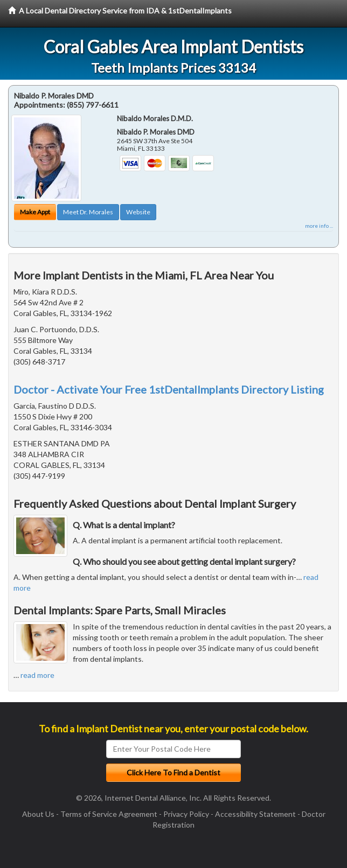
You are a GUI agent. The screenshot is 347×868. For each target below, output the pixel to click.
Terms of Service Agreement (109, 814)
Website (138, 212)
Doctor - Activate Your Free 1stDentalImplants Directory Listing (169, 389)
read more (37, 675)
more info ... (319, 226)
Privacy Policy (186, 814)
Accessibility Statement (255, 814)
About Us (38, 814)
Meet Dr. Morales (88, 212)
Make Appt (35, 212)
